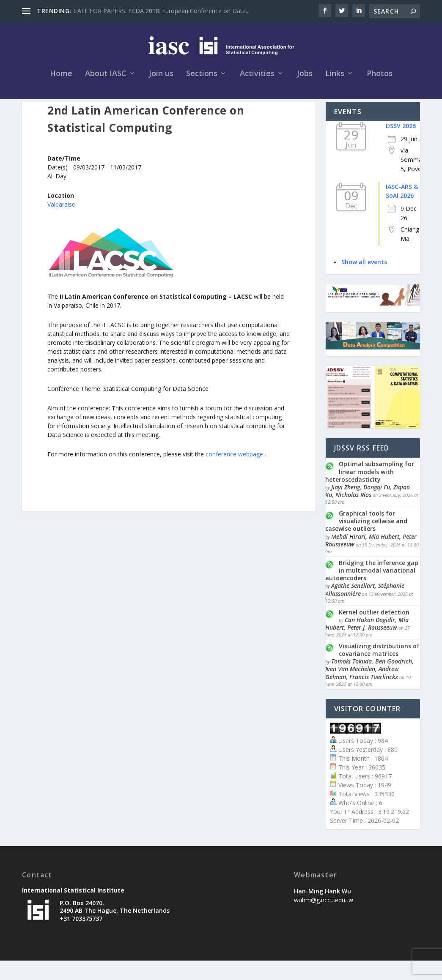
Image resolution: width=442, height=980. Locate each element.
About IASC (106, 79)
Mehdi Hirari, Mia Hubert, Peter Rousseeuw (371, 560)
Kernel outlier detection (374, 632)
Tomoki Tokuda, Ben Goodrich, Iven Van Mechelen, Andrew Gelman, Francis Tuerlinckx (369, 688)
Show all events (364, 281)
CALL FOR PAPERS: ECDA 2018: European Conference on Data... (162, 11)
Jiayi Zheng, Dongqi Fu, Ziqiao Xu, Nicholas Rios (368, 510)
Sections (202, 79)
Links (335, 79)
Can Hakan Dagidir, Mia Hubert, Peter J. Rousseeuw (367, 643)
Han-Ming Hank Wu (323, 910)
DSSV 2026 (401, 145)
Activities (257, 79)
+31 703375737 (81, 938)
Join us (161, 79)
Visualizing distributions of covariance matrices (379, 669)
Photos (380, 79)
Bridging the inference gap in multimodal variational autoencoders (372, 590)
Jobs (305, 79)
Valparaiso (62, 224)
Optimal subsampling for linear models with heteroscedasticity (370, 491)
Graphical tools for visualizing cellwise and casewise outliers (366, 540)
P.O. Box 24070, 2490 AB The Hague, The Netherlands (115, 926)
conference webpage (235, 474)
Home (61, 79)
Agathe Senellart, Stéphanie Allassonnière (365, 609)
